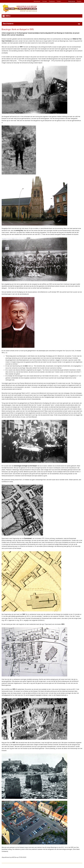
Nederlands (72, 1)
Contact (45, 1)
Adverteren (37, 1)
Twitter (59, 1)
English (79, 1)
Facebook (52, 1)
